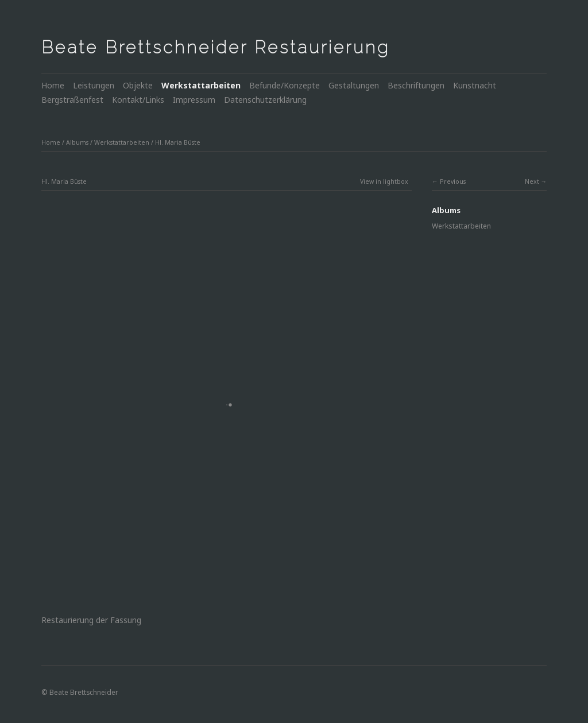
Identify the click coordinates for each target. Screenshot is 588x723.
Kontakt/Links (138, 100)
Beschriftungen (416, 85)
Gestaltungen (354, 85)
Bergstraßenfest (72, 100)
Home (53, 85)
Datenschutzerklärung (265, 100)
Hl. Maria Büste (178, 142)
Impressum (194, 100)
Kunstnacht (475, 85)
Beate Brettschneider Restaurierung (216, 47)
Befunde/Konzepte (285, 85)
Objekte (138, 85)
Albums (77, 142)
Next (532, 181)
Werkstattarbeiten (201, 85)
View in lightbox (384, 181)
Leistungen (94, 85)
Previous (453, 181)
